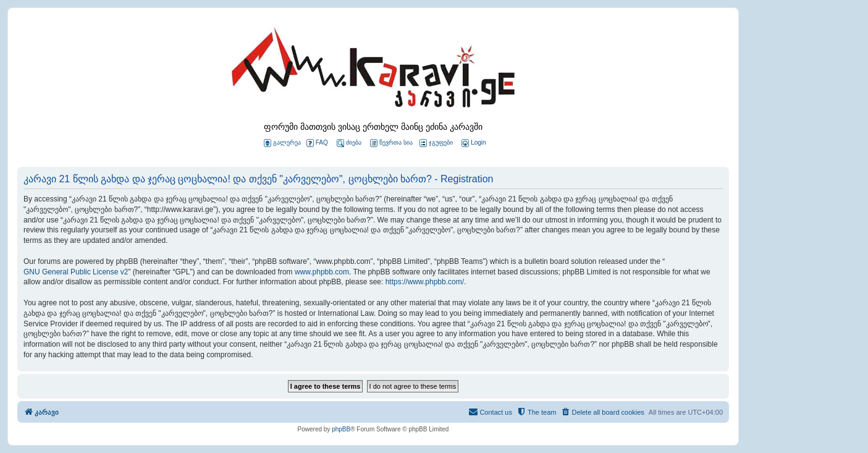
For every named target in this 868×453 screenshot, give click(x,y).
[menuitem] (473, 143)
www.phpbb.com (322, 272)
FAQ (317, 143)
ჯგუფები (436, 143)
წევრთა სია (391, 143)
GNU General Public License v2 (76, 272)
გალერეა (282, 143)
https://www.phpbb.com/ (425, 282)
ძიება (349, 143)
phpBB (341, 429)
